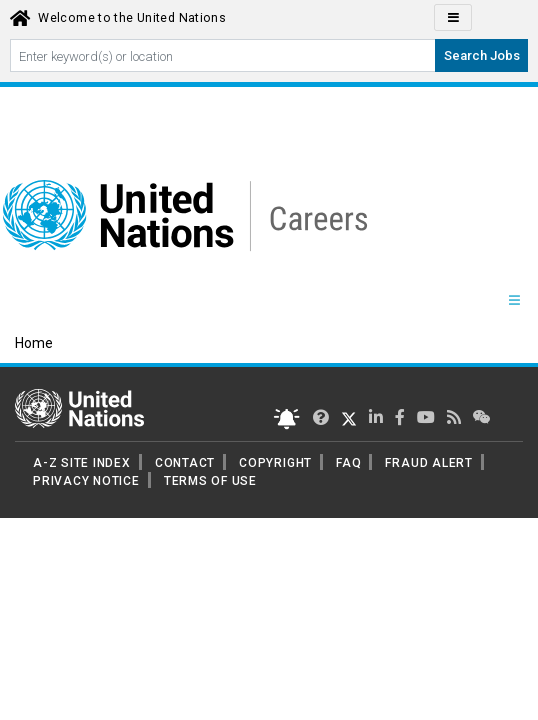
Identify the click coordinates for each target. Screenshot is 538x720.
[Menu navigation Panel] (514, 301)
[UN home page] (79, 407)
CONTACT (185, 463)
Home (34, 343)
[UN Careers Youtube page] (426, 417)
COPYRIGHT (275, 463)
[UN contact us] (482, 417)
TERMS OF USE (210, 481)
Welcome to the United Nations (132, 18)
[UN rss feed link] (454, 417)
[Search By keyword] (223, 55)
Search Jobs (482, 55)
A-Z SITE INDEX (82, 463)
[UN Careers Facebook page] (400, 417)
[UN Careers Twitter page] (321, 417)
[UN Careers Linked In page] (376, 417)
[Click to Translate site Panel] (453, 17)
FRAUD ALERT (428, 463)
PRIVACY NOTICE (86, 481)
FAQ (348, 463)
